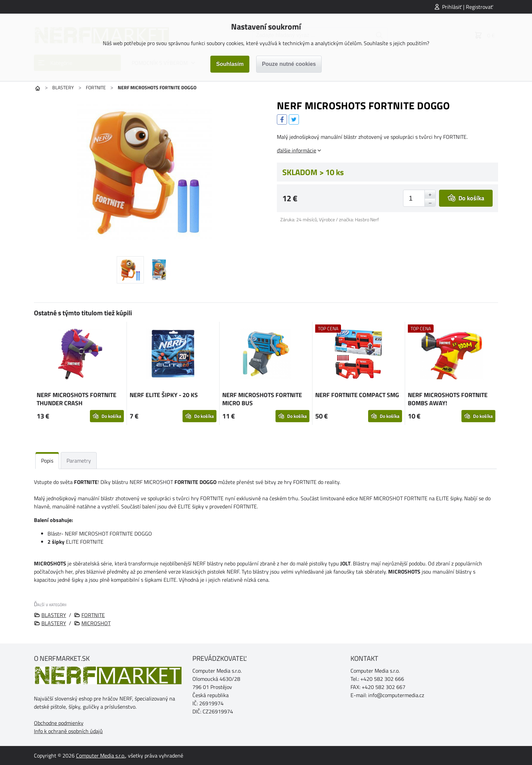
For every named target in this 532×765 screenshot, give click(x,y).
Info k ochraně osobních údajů (68, 731)
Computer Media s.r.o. (101, 755)
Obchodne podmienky (59, 723)
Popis (47, 461)
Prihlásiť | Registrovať (468, 7)
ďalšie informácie (297, 150)
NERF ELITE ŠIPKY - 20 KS (164, 395)
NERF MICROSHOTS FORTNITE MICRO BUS (262, 399)
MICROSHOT (96, 623)
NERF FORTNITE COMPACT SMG (357, 395)
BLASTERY (63, 87)
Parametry (79, 461)
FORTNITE (96, 87)
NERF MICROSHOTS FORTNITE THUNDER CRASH (77, 399)
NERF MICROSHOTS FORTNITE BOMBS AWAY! (448, 399)
